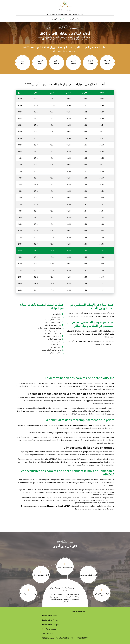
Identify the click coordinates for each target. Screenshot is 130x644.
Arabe (61, 10)
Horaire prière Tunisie (50, 620)
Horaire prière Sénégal (50, 625)
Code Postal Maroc (49, 629)
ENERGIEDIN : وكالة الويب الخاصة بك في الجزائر (71, 14)
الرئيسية (54, 19)
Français (68, 10)
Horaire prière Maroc (50, 616)
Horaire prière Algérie (80, 611)
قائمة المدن (64, 19)
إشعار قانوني (74, 19)
